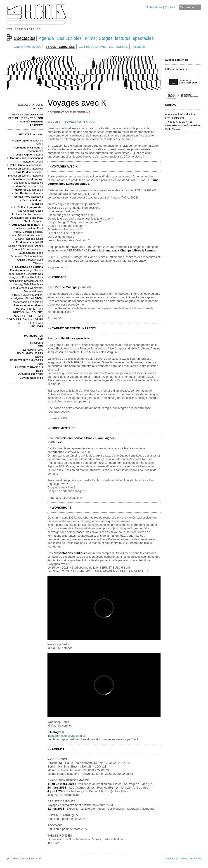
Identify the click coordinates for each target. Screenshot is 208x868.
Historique (138, 47)
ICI (66, 267)
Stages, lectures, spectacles (126, 38)
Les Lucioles (69, 38)
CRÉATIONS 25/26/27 (28, 47)
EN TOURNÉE (119, 47)
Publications (154, 7)
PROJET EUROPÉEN (61, 47)
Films (90, 38)
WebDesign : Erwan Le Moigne (183, 858)
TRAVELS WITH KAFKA (79, 122)
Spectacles (25, 38)
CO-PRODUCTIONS (92, 47)
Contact (170, 7)
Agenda (46, 38)
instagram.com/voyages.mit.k (66, 736)
